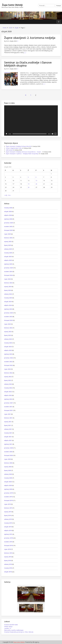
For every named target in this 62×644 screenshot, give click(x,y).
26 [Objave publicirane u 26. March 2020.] (29, 187)
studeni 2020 (8, 452)
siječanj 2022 (8, 399)
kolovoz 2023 (8, 328)
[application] (31, 121)
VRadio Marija (8, 626)
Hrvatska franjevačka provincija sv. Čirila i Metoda (19, 632)
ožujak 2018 (8, 572)
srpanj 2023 (8, 332)
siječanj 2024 (8, 309)
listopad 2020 (8, 455)
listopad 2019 (8, 500)
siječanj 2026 (8, 219)
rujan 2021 (7, 414)
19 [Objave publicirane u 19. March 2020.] (29, 184)
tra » (10, 195)
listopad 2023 (8, 320)
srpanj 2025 (8, 241)
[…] (25, 52)
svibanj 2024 (8, 294)
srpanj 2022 (8, 377)
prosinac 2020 (9, 448)
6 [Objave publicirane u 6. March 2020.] (36, 177)
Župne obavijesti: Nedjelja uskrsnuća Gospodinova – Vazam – (24, 152)
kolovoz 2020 (8, 463)
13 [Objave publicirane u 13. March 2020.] (36, 181)
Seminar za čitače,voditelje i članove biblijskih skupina (28, 64)
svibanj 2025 (8, 249)
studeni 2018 (8, 542)
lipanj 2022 (8, 380)
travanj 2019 (8, 523)
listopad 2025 (8, 230)
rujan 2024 (7, 279)
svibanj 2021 (8, 429)
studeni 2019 (8, 497)
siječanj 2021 (8, 444)
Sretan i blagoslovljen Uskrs (14, 148)
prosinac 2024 (9, 268)
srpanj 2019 (8, 512)
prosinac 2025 (9, 223)
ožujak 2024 (8, 302)
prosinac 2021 (9, 403)
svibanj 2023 (8, 339)
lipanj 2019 (8, 515)
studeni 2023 (8, 317)
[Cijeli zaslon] (55, 134)
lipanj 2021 (8, 425)
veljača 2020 (8, 485)
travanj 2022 (8, 388)
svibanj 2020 (8, 474)
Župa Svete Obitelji (12, 5)
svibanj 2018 (8, 564)
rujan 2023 (7, 324)
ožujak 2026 (8, 211)
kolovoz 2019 (8, 508)
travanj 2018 (8, 568)
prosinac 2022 (9, 358)
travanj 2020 (8, 478)
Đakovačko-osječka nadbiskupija (14, 630)
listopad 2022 (8, 365)
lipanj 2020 (8, 470)
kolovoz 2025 (8, 238)
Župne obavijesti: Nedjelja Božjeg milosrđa (18, 146)
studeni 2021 (8, 407)
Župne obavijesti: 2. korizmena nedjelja (30, 38)
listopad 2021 (8, 410)
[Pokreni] (7, 134)
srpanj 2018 (8, 557)
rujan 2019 (7, 504)
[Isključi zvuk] (53, 134)
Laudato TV (8, 628)
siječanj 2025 (8, 264)
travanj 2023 (8, 343)
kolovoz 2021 (8, 418)
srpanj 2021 (8, 422)
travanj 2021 (8, 433)
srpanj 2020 (8, 467)
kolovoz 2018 (8, 553)
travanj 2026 (8, 208)
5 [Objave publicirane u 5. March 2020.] (28, 177)
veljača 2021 (8, 440)
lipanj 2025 (8, 245)
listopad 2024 (8, 275)
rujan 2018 (7, 549)
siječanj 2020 (8, 489)
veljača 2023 (8, 350)
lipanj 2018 (8, 560)
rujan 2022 (7, 369)
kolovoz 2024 (8, 283)
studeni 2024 (8, 272)
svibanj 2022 (8, 384)
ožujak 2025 (8, 257)
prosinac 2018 (9, 538)
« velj (6, 195)
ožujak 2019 (8, 527)
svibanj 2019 (8, 519)
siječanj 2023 (8, 354)
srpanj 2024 (8, 287)
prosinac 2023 (9, 313)
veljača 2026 (8, 215)
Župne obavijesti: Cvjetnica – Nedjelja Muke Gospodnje (22, 154)
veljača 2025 (8, 260)
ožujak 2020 (8, 482)
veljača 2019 (8, 530)
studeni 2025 (8, 226)
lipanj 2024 (8, 290)
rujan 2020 (7, 459)
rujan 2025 (7, 234)
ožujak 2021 (8, 437)
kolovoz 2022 (8, 373)
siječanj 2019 (8, 534)
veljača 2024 (8, 305)
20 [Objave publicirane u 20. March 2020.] (36, 184)
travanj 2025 (8, 253)
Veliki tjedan (9, 150)
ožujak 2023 (8, 347)
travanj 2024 (8, 298)
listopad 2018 (8, 545)
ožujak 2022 (8, 392)
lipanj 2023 (8, 335)
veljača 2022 (8, 395)
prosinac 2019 (9, 493)
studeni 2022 (8, 362)
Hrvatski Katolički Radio (11, 625)
